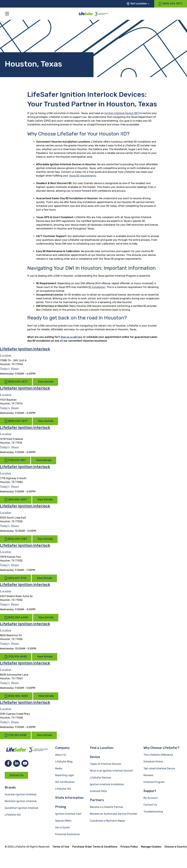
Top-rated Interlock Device (159, 768)
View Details (46, 382)
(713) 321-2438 (15, 735)
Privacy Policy (129, 847)
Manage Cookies (151, 847)
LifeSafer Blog (64, 762)
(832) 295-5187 (16, 539)
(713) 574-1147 (15, 461)
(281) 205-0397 (16, 500)
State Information (69, 798)
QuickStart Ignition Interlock (22, 808)
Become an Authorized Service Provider (114, 814)
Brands (10, 787)
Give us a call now (72, 337)
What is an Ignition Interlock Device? (111, 771)
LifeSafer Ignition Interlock (25, 349)
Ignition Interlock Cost (68, 814)
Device (95, 757)
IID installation (97, 287)
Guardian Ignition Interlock (21, 794)
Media (59, 768)
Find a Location (102, 748)
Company (62, 748)
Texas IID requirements (82, 176)
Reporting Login (65, 775)
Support (150, 791)
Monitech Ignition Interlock (21, 801)
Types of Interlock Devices (105, 764)
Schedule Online (153, 762)
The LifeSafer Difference (158, 755)
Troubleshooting (153, 812)
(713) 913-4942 (16, 657)
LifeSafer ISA (13, 815)
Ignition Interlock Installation (107, 784)
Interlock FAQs (98, 791)
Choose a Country (176, 847)
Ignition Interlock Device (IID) (121, 113)
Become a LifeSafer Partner (107, 807)
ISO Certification (65, 782)
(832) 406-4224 (16, 696)
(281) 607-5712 (16, 578)
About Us (61, 755)
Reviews (148, 775)
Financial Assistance (67, 834)
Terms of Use (61, 847)
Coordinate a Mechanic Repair (108, 821)
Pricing (61, 807)
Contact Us (16, 775)
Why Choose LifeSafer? (161, 748)
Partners (97, 800)
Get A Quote (62, 827)
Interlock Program (154, 782)
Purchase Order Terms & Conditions (95, 847)
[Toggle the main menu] (7, 14)
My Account (151, 798)
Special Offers (63, 821)
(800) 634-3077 (16, 382)
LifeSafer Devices (101, 778)
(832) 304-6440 (16, 618)
